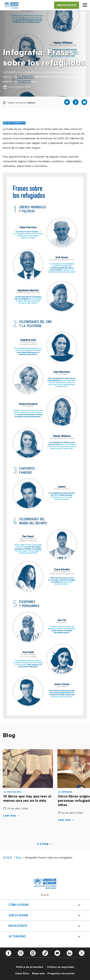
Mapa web (38, 973)
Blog (19, 858)
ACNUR (7, 858)
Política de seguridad (61, 967)
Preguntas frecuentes (61, 973)
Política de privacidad (30, 967)
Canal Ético (22, 973)
